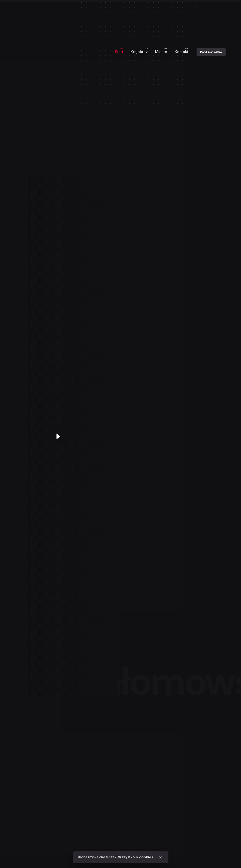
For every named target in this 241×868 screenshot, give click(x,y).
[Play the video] (58, 436)
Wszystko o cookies (136, 857)
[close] (161, 857)
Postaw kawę (211, 52)
